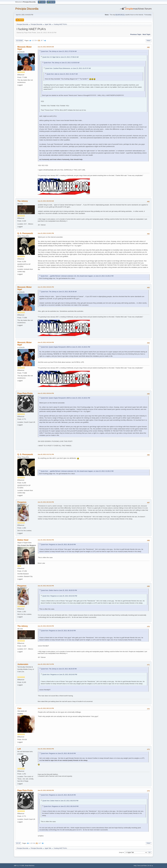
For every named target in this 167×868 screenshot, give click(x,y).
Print (149, 41)
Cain (19, 708)
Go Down (19, 41)
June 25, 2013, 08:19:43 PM (46, 502)
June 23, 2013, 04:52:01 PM (46, 287)
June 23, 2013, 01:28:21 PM (46, 233)
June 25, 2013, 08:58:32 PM (46, 749)
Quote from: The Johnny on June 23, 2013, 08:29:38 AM (59, 292)
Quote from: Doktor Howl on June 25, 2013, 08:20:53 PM (59, 590)
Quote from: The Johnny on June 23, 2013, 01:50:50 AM (62, 63)
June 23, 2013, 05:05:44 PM (46, 393)
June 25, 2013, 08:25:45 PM (46, 626)
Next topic (147, 34)
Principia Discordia (27, 9)
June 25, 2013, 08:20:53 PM (46, 540)
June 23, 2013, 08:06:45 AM (46, 47)
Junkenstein (23, 664)
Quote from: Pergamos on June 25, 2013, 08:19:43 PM (58, 545)
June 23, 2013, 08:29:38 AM (46, 201)
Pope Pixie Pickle (25, 393)
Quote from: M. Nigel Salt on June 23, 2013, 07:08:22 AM (60, 57)
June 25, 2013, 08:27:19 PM (46, 664)
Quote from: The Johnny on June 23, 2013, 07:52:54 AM (59, 51)
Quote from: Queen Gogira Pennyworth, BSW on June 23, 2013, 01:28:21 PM (66, 347)
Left (19, 749)
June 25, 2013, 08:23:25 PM (46, 586)
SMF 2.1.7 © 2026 (19, 866)
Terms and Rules (142, 866)
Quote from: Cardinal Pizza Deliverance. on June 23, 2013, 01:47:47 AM (68, 68)
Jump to (121, 852)
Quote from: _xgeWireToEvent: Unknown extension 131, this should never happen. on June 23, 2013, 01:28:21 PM (77, 276)
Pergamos (22, 502)
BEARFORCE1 (120, 15)
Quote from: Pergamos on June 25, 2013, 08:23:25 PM (58, 795)
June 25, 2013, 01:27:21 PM (46, 454)
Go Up (18, 843)
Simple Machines (30, 866)
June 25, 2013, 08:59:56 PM (46, 790)
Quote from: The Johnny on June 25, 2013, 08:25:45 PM (59, 669)
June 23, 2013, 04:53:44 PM (46, 342)
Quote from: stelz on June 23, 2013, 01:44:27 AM (62, 74)
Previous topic (136, 34)
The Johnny (23, 201)
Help (135, 866)
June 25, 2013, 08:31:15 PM (46, 708)
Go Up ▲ (150, 866)
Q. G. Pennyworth (25, 233)
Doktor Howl (23, 540)
